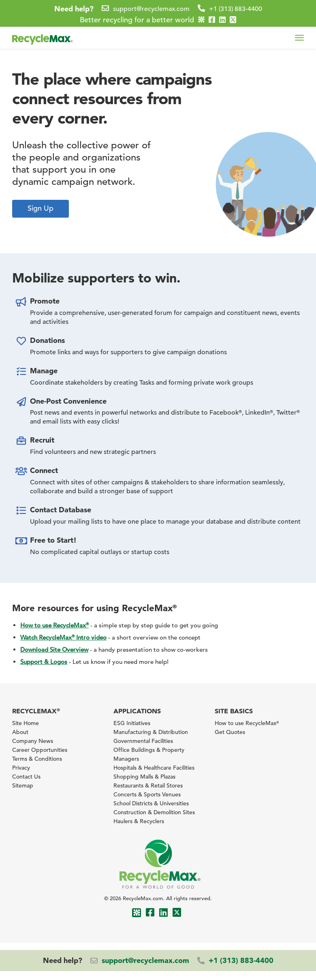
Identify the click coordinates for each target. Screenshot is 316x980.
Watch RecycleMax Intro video (63, 637)
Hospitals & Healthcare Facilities (154, 768)
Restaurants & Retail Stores (148, 785)
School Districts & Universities (151, 803)
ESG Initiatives (132, 723)
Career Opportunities (40, 750)
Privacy (21, 768)
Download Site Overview (54, 649)
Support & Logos (44, 662)
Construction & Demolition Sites (154, 812)
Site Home (26, 723)
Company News (33, 741)
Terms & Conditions (37, 759)
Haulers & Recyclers (139, 821)
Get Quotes (230, 732)
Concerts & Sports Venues (147, 794)
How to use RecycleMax (54, 625)
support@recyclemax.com (151, 9)
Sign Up (41, 208)
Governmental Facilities (143, 741)
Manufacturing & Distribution (151, 732)
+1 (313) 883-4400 (236, 9)
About (20, 732)
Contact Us (26, 777)
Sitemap (23, 785)
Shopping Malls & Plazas (144, 777)
